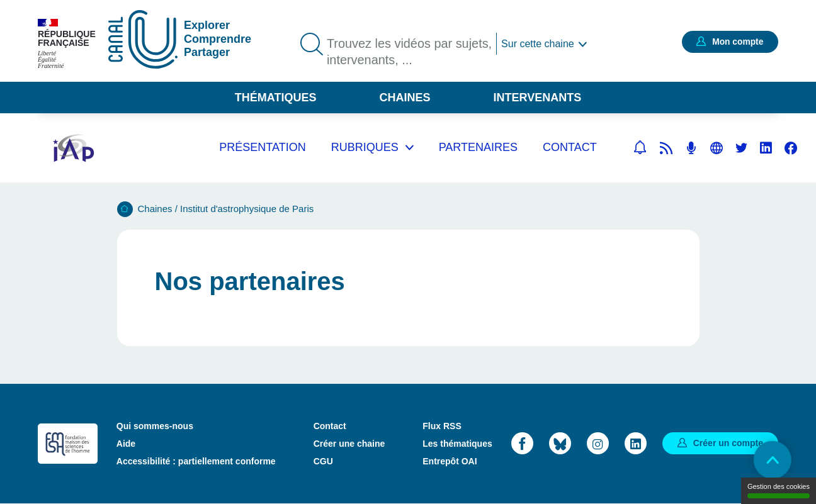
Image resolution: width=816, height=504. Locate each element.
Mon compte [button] (737, 42)
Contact (570, 147)
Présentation (262, 147)
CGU (323, 461)
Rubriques (365, 147)
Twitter (741, 148)
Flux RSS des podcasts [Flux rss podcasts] (691, 148)
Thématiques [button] (276, 98)
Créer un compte (728, 443)
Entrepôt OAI (450, 461)
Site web (717, 148)
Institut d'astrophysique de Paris (247, 209)
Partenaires (478, 147)
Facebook (791, 148)
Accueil (125, 209)
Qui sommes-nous (155, 426)
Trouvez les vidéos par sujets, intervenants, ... (410, 52)
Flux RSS (442, 426)
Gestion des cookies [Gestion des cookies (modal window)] (779, 490)
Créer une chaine (349, 444)
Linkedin (766, 148)
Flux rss (666, 148)
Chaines (405, 98)
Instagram (598, 443)
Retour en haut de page (772, 460)
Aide (126, 444)
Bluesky (560, 443)
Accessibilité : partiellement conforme (196, 461)
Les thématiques (457, 444)
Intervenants (538, 98)
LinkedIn (636, 443)
